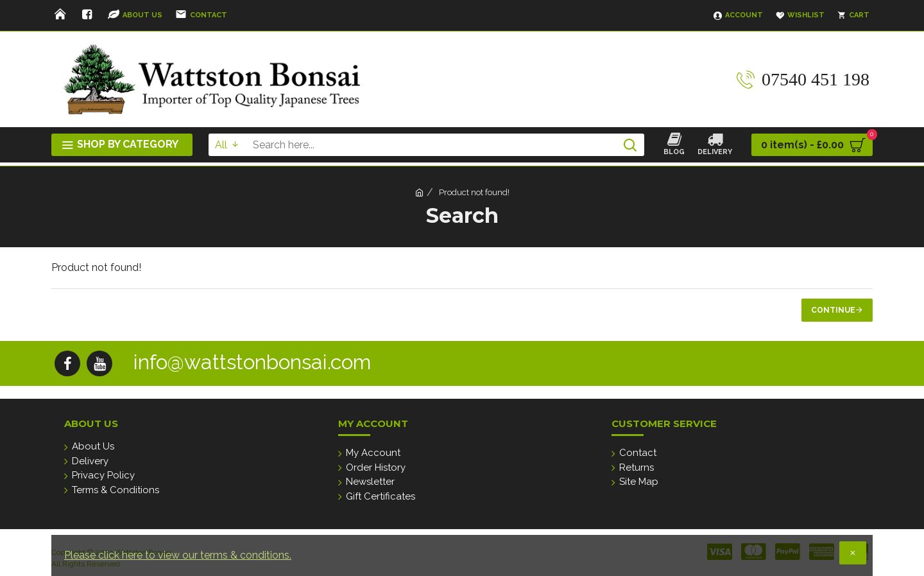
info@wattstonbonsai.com (252, 362)
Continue (833, 310)
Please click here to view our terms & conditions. (178, 555)
